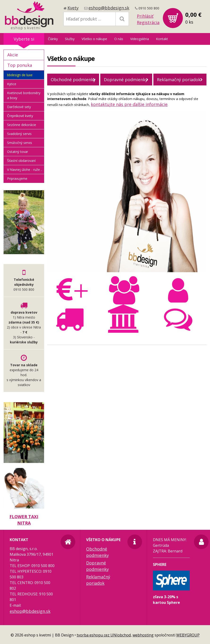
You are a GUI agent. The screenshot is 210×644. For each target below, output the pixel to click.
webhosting (143, 635)
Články (53, 39)
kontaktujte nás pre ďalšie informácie (129, 104)
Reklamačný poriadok (179, 80)
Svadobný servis (19, 134)
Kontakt (162, 39)
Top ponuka (20, 65)
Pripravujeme (17, 179)
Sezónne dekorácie (22, 125)
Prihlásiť (145, 16)
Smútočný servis (20, 143)
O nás (119, 39)
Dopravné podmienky (126, 80)
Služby (70, 39)
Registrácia (148, 22)
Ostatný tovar (18, 152)
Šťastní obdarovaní (21, 161)
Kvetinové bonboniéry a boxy (24, 95)
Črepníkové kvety (20, 116)
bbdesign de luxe (20, 75)
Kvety (73, 8)
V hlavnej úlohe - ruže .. (25, 170)
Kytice (12, 84)
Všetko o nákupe (94, 39)
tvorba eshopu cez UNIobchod (104, 635)
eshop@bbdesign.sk (109, 8)
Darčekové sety (19, 107)
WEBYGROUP (188, 635)
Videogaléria (140, 39)
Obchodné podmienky (73, 80)
